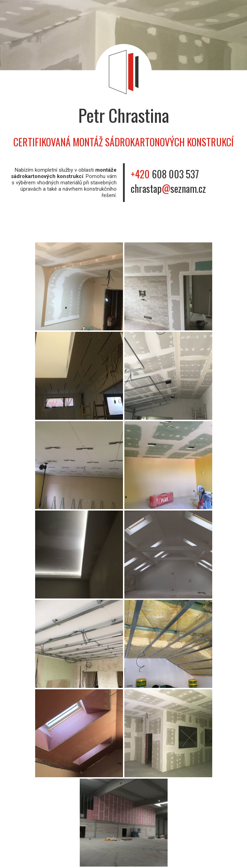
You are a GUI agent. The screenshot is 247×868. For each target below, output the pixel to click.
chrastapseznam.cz (168, 188)
